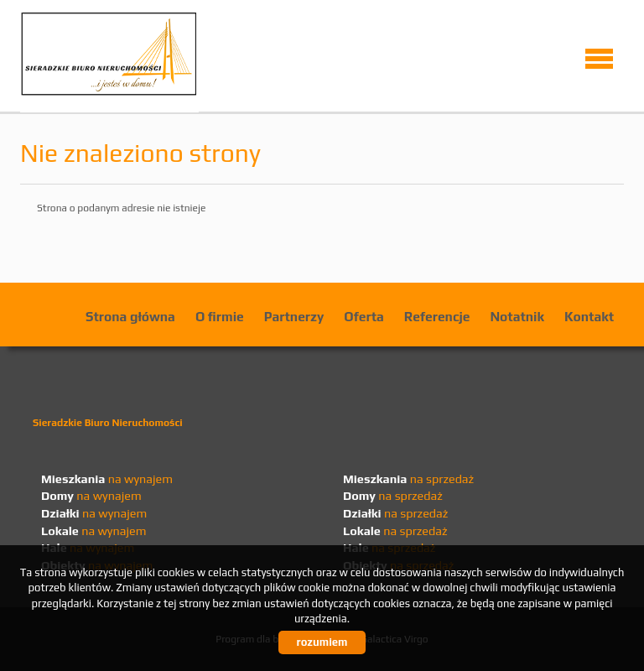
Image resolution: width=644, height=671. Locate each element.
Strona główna (130, 316)
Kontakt (589, 316)
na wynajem (107, 479)
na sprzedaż (408, 479)
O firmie (220, 316)
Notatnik (517, 316)
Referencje (437, 316)
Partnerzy (294, 316)
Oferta (364, 316)
